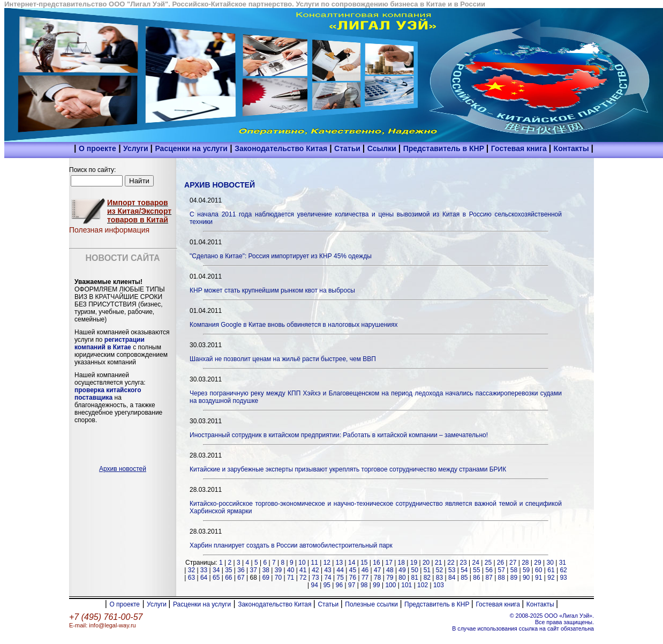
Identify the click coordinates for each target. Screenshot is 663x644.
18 (401, 563)
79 (390, 578)
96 (339, 585)
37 (253, 570)
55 (476, 570)
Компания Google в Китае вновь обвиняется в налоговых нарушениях (294, 325)
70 (278, 578)
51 (427, 570)
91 (538, 578)
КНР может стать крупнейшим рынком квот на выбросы (272, 290)
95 (327, 585)
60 (538, 570)
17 (389, 563)
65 (216, 578)
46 (365, 570)
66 (228, 578)
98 (364, 585)
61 (551, 570)
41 (303, 570)
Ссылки (383, 148)
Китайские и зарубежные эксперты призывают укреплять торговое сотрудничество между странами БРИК (348, 469)
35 (228, 570)
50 (415, 570)
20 (426, 563)
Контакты (572, 148)
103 (439, 585)
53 (452, 570)
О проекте (97, 148)
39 (278, 570)
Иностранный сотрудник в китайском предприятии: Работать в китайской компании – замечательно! (339, 435)
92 (551, 578)
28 (525, 563)
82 (427, 578)
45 (353, 570)
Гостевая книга (520, 148)
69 (266, 578)
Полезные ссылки (372, 604)
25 (488, 563)
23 (463, 563)
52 (439, 570)
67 (241, 578)
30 (550, 563)
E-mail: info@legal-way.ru (103, 625)
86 (476, 578)
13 (339, 563)
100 (390, 585)
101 (406, 585)
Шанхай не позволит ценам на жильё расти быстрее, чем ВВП (283, 359)
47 (377, 570)
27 (513, 563)
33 (204, 570)
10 (302, 563)
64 (204, 578)
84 (452, 578)
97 (352, 585)
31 (563, 563)
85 (464, 578)
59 (526, 570)
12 (327, 563)
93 (563, 578)
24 (476, 563)
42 (315, 570)
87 (489, 578)
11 (315, 563)
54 (464, 570)
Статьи (348, 148)
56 (489, 570)
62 (563, 570)
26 (500, 563)
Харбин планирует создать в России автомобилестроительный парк (291, 545)
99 (376, 585)
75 (340, 578)
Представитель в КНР (445, 148)
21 (438, 563)
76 (353, 578)
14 (352, 563)
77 (365, 578)
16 (376, 563)
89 (514, 578)
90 (526, 578)
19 (414, 563)
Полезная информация (109, 230)
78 (377, 578)
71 (291, 578)
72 (303, 578)
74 (327, 578)
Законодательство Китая (282, 148)
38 (266, 570)
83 (439, 578)
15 (364, 563)
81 (415, 578)
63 (191, 578)
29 (537, 563)
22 (451, 563)
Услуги (137, 148)
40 (291, 570)
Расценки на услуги (191, 148)
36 (241, 570)
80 (402, 578)
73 (315, 578)
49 (402, 570)
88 (502, 578)
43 (327, 570)
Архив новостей (123, 469)
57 (502, 570)
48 (390, 570)
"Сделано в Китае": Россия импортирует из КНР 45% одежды (281, 256)
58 (514, 570)
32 (191, 570)
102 (423, 585)
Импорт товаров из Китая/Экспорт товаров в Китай (139, 211)
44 (340, 570)
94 (315, 585)
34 (216, 570)
